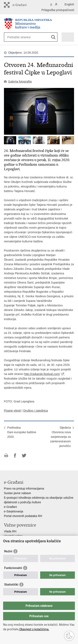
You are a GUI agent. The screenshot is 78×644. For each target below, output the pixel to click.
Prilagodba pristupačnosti (58, 10)
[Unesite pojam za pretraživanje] (22, 37)
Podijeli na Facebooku (15, 456)
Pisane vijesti (12, 411)
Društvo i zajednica (36, 411)
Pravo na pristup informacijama (24, 489)
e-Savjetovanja (14, 511)
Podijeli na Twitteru (24, 456)
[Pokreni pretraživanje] (53, 37)
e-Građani (10, 507)
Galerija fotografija (20, 81)
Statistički (11, 585)
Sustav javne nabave (17, 493)
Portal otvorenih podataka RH (23, 516)
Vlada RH (10, 531)
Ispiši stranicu (6, 456)
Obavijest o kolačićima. (34, 629)
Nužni (8, 551)
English (69, 4)
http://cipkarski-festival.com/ (42, 374)
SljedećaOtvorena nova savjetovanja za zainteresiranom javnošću (61, 437)
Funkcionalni (13, 568)
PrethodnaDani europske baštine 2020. (22, 432)
